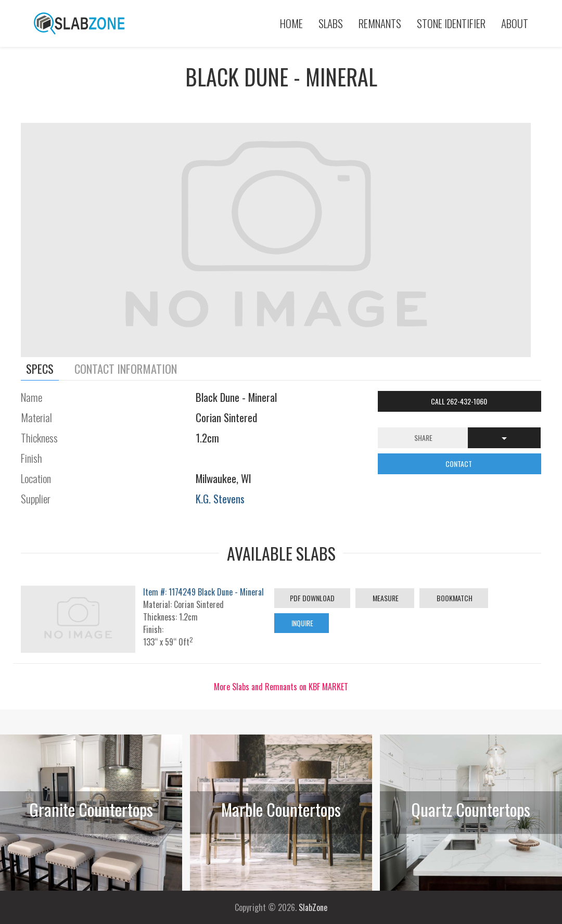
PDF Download (312, 598)
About (515, 23)
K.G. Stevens (220, 498)
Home (291, 23)
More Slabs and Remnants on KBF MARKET (281, 687)
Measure (385, 598)
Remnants (380, 23)
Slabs (331, 23)
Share (423, 438)
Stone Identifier (451, 23)
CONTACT (459, 464)
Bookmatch (454, 598)
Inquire (302, 623)
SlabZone (313, 907)
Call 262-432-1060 (460, 401)
